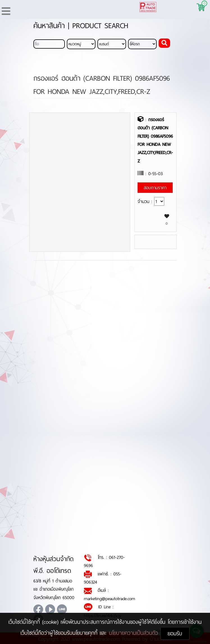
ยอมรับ (175, 633)
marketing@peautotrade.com (109, 599)
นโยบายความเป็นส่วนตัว (135, 633)
